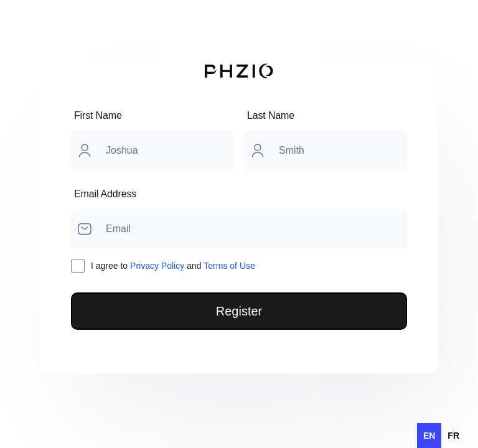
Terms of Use (229, 266)
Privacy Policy (157, 266)
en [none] (429, 436)
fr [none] (453, 436)
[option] (453, 436)
